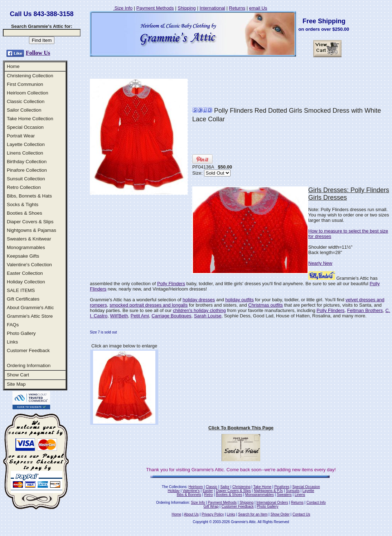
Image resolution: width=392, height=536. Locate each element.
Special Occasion (25, 127)
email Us (258, 8)
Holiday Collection (26, 282)
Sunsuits (292, 491)
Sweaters (284, 495)
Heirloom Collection (28, 93)
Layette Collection (26, 144)
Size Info (123, 8)
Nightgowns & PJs (268, 491)
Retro (208, 495)
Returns (237, 8)
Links (12, 342)
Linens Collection (25, 153)
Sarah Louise (208, 316)
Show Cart (18, 375)
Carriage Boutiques (171, 316)
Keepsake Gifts (23, 256)
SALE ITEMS (21, 290)
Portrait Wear (21, 136)
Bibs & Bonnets (189, 495)
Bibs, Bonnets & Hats (29, 196)
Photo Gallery (21, 333)
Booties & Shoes (25, 213)
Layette (308, 491)
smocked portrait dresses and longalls (149, 305)
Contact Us (301, 514)
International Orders (272, 503)
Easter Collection (25, 273)
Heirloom (196, 487)
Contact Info (316, 503)
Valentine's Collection (29, 265)
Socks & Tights (23, 204)
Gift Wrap (211, 506)
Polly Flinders (171, 284)
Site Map (16, 384)
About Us (191, 514)
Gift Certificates (23, 299)
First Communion (25, 84)
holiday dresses (199, 300)
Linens (300, 495)
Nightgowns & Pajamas (32, 230)
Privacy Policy (213, 514)
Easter (208, 491)
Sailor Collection (24, 110)
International (212, 8)
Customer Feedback (28, 350)
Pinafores (282, 487)
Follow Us (38, 53)
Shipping (187, 8)
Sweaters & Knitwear (29, 239)
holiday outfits (239, 300)
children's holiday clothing (199, 310)
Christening (241, 487)
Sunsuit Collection (26, 179)
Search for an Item (253, 514)
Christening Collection (30, 76)
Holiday (173, 491)
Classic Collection (26, 101)
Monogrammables (26, 247)
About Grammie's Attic (30, 308)
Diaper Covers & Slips (30, 222)
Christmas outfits (265, 305)
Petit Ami (140, 316)
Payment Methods (155, 8)
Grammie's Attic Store (30, 316)
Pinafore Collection (27, 170)
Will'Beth (119, 316)
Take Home (262, 487)
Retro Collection (24, 187)
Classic (212, 487)
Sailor (225, 487)
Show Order (280, 514)
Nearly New (320, 263)
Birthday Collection (27, 162)
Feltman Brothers (365, 310)
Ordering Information (29, 366)
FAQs (13, 325)
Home (13, 66)
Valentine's (191, 491)
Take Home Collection (30, 119)
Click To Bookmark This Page (241, 428)
